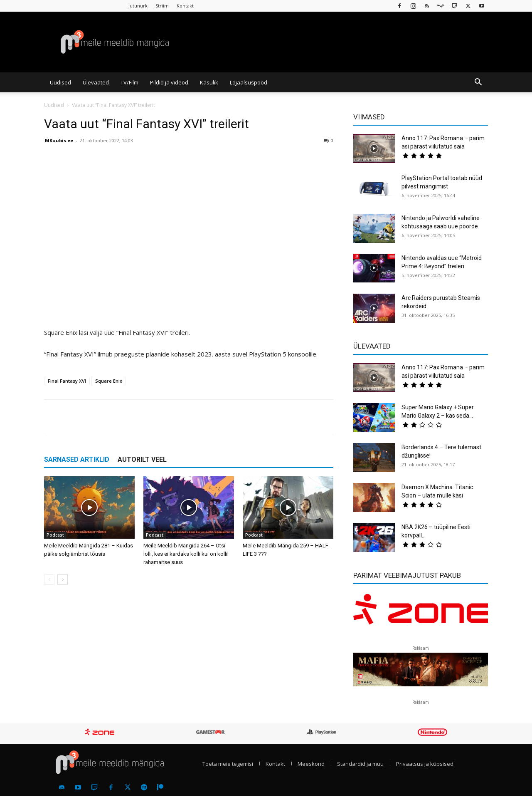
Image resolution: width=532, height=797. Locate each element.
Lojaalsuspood (249, 82)
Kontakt (185, 6)
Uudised (60, 82)
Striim (162, 6)
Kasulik (209, 82)
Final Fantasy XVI (67, 381)
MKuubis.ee (59, 140)
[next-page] (63, 580)
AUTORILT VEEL (142, 459)
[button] (478, 83)
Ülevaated (96, 82)
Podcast (55, 535)
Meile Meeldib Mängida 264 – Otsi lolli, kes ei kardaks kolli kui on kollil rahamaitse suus (186, 554)
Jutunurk (138, 6)
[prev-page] (49, 580)
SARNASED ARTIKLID (77, 459)
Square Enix (109, 381)
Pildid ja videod (169, 82)
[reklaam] (421, 613)
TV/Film (129, 82)
